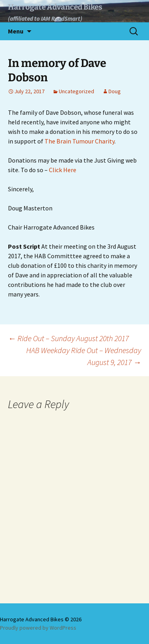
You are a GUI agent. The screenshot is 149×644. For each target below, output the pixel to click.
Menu (16, 31)
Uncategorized (76, 91)
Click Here (63, 170)
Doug (115, 91)
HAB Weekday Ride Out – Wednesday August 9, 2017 (84, 356)
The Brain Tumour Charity (79, 141)
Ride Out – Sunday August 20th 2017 (68, 338)
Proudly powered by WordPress (38, 628)
